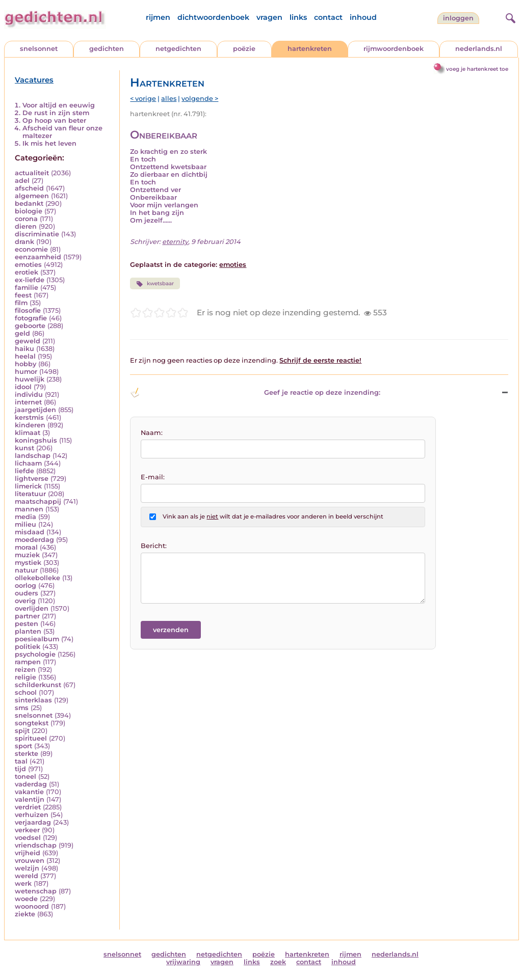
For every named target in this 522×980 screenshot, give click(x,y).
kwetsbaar (155, 284)
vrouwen (30, 861)
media (25, 517)
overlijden (32, 608)
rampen (28, 662)
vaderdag (31, 784)
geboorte (30, 326)
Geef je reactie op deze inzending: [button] (255, 393)
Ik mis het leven (49, 143)
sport (23, 746)
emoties (28, 265)
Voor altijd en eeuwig (59, 105)
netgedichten (178, 49)
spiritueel (31, 738)
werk (23, 883)
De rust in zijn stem (56, 113)
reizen (25, 670)
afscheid (29, 188)
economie (31, 249)
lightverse (32, 479)
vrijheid (28, 853)
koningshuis (36, 440)
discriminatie (37, 234)
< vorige (143, 99)
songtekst (32, 723)
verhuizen (32, 815)
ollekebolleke (37, 578)
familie (27, 288)
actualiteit (32, 173)
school (26, 692)
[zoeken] (509, 17)
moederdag (34, 540)
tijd (20, 769)
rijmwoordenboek (394, 49)
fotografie (31, 318)
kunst (24, 448)
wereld (27, 876)
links (298, 17)
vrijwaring (183, 962)
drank (24, 242)
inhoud (363, 17)
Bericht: (154, 546)
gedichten (107, 49)
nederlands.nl (479, 49)
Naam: (152, 433)
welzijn (27, 868)
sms (22, 708)
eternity (175, 242)
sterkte (27, 754)
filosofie (28, 310)
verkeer (27, 830)
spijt (22, 731)
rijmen (158, 17)
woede (26, 899)
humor (26, 372)
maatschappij (38, 501)
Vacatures (34, 80)
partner (27, 616)
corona (26, 219)
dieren (26, 226)
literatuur (30, 494)
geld (22, 333)
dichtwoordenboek (213, 17)
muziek (27, 555)
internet (28, 402)
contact (328, 17)
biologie (29, 211)
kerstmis (29, 417)
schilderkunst (38, 685)
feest (23, 295)
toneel (25, 777)
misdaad (30, 532)
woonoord (32, 906)
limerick (28, 486)
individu (29, 394)
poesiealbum (37, 639)
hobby (25, 364)
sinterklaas (33, 700)
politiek (28, 647)
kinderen (30, 425)
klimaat (28, 433)
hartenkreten (310, 49)
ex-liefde (30, 280)
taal (21, 761)
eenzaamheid (38, 257)
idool (23, 387)
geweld (28, 341)
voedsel (28, 838)
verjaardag (33, 822)
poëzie (244, 49)
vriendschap (36, 845)
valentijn (30, 799)
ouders (27, 593)
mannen (29, 509)
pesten (27, 624)
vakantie (29, 792)
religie (25, 677)
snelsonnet (39, 49)
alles (169, 99)
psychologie (35, 654)
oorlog (25, 586)
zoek (278, 962)
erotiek (27, 272)
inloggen (458, 18)
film (21, 303)
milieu (25, 524)
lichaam (28, 463)
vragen (269, 17)
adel (22, 181)
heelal (25, 356)
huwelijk (30, 379)
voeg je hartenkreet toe (477, 69)
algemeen (32, 196)
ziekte (25, 914)
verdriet (28, 807)
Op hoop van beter (54, 120)
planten (28, 631)
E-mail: (153, 477)
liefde (24, 471)
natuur (26, 570)
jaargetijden (35, 410)
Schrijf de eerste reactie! (320, 360)
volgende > (200, 99)
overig (25, 601)
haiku (24, 349)
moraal (26, 547)
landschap (33, 456)
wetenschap (36, 891)
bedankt (29, 203)
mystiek (28, 563)
